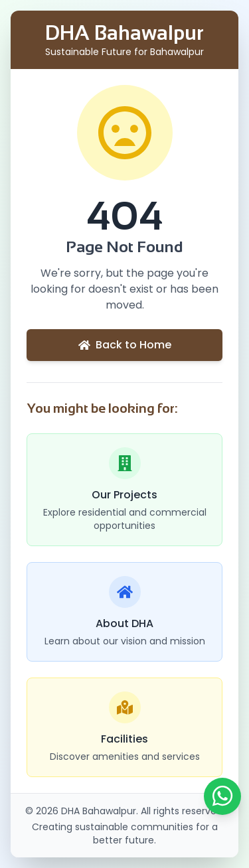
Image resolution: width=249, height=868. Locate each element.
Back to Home (125, 345)
